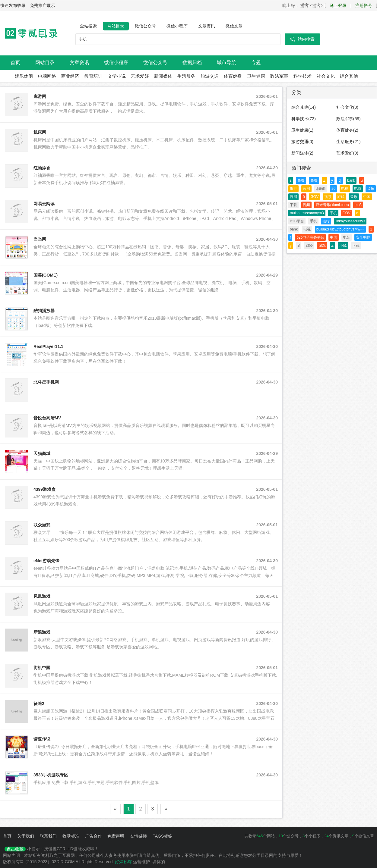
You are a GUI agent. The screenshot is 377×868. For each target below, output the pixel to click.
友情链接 (138, 836)
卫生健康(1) (302, 130)
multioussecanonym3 (307, 213)
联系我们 (48, 836)
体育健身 (233, 76)
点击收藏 (15, 849)
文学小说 (117, 76)
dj (340, 180)
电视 (345, 189)
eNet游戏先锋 (46, 561)
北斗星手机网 (46, 382)
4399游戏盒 (44, 489)
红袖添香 (42, 168)
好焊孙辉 (123, 862)
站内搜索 (302, 39)
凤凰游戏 (42, 596)
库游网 (40, 96)
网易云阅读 (44, 204)
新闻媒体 (163, 76)
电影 (358, 189)
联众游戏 (42, 525)
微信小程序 (177, 26)
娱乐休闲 (24, 76)
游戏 (341, 197)
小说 (343, 246)
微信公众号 (145, 26)
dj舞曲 (321, 189)
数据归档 (192, 63)
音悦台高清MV (47, 418)
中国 (367, 197)
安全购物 (363, 237)
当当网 (40, 239)
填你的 (159, 862)
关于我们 (26, 836)
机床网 (40, 132)
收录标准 (71, 836)
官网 (306, 189)
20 (333, 189)
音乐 (371, 189)
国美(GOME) (46, 275)
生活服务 (186, 76)
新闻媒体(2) (302, 153)
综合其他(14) (304, 107)
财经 (309, 246)
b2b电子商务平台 (310, 237)
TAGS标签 (162, 836)
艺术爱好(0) (347, 153)
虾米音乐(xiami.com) (332, 205)
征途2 (39, 703)
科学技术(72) (304, 119)
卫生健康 (256, 76)
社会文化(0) (347, 107)
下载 (293, 205)
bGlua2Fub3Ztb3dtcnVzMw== (340, 229)
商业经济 (70, 76)
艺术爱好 (140, 76)
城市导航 (227, 63)
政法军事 (279, 76)
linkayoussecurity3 (350, 221)
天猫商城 (42, 453)
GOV (314, 197)
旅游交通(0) (302, 142)
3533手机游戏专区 (51, 775)
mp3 (358, 205)
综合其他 (349, 76)
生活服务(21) (348, 142)
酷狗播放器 (44, 311)
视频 (328, 197)
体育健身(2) (347, 130)
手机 (333, 213)
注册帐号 (364, 5)
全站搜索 (88, 26)
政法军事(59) (348, 119)
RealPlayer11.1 (48, 346)
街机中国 (42, 668)
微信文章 (234, 26)
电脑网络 (47, 76)
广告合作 (93, 836)
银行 (293, 189)
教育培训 (93, 76)
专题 (256, 63)
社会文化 (326, 76)
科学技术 (303, 76)
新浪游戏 (42, 632)
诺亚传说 (42, 739)
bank (351, 180)
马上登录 (338, 5)
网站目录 (116, 26)
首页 (15, 63)
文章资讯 (207, 26)
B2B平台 (297, 221)
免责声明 (116, 836)
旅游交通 (210, 76)
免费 (301, 180)
